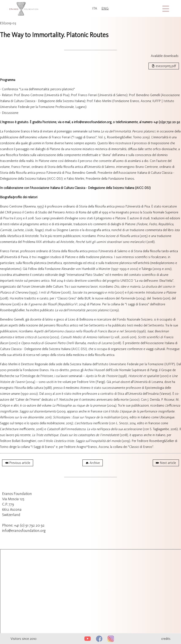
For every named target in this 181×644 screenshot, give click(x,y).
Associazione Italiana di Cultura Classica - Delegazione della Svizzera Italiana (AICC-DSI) (91, 188)
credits (166, 639)
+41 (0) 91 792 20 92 (29, 525)
